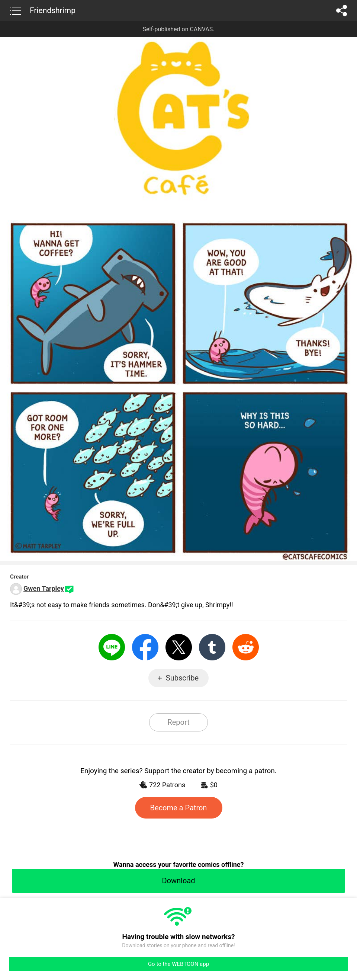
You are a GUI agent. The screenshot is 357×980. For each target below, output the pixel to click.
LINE (112, 647)
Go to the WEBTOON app (178, 964)
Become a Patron (179, 808)
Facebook (145, 647)
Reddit (246, 647)
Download (178, 881)
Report (178, 722)
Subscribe (182, 678)
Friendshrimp (53, 10)
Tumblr (212, 647)
